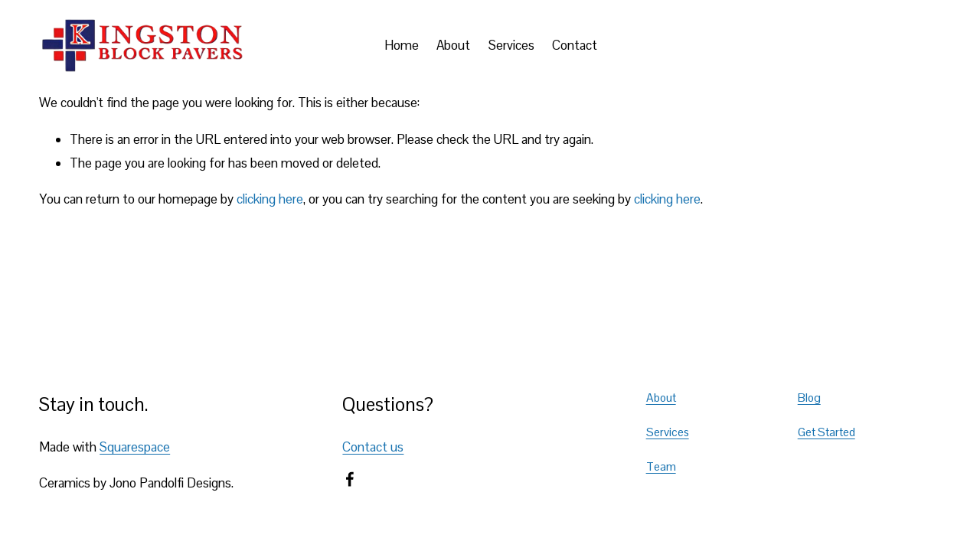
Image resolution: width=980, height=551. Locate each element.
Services (511, 45)
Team (661, 467)
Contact (575, 45)
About (453, 45)
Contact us (373, 447)
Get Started (826, 432)
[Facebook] (350, 479)
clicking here (270, 199)
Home (402, 45)
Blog (809, 398)
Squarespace (135, 447)
